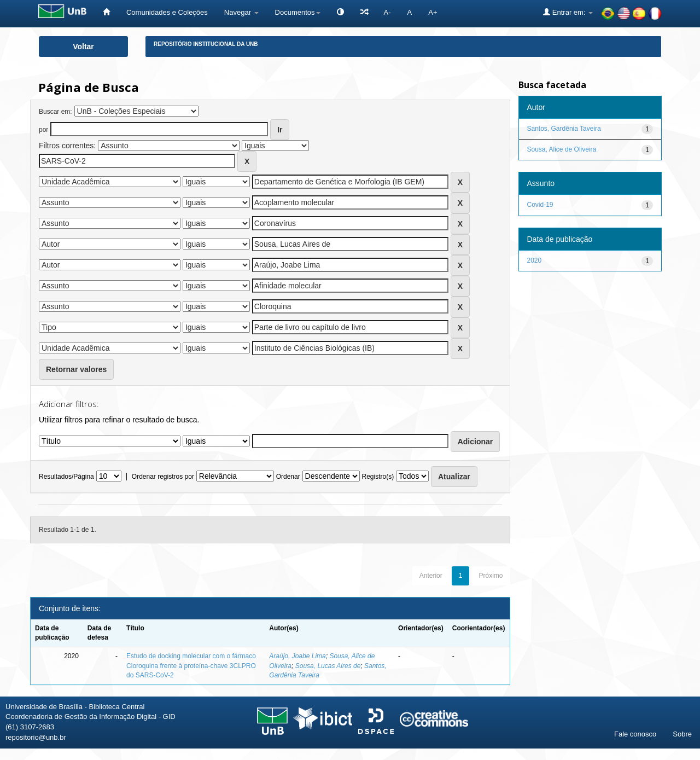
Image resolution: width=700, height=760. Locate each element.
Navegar (241, 12)
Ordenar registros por (163, 477)
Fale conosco (635, 734)
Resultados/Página (66, 477)
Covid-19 (540, 205)
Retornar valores (76, 369)
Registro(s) (378, 477)
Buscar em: (56, 112)
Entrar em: (568, 12)
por (43, 130)
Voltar (83, 47)
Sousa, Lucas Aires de (328, 666)
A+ (433, 12)
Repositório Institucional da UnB (206, 44)
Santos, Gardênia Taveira (564, 129)
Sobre (682, 734)
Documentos (298, 12)
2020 (535, 260)
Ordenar (288, 477)
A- (387, 12)
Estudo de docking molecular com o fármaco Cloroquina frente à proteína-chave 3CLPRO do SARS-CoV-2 (191, 665)
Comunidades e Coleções (167, 12)
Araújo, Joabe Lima (297, 656)
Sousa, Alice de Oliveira (562, 149)
